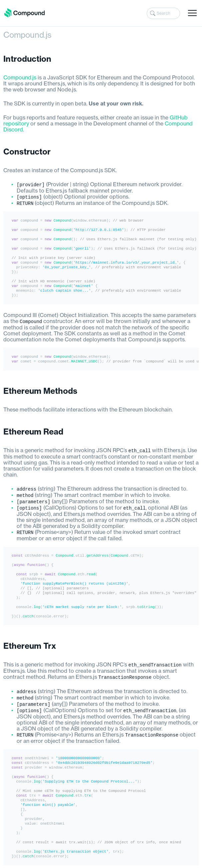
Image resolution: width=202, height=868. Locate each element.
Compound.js (20, 78)
